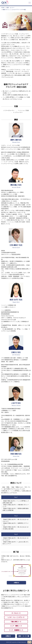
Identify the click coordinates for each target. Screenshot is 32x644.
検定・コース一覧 (24, 636)
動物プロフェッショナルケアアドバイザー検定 (14, 10)
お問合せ (16, 583)
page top (29, 641)
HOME (3, 8)
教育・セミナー (10, 8)
